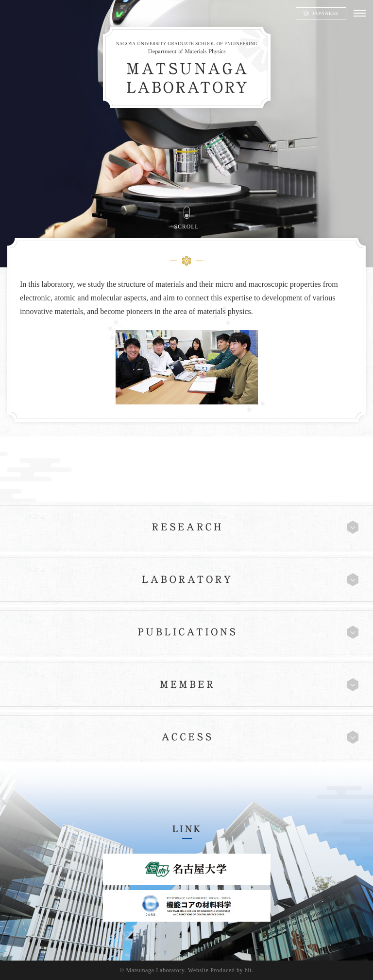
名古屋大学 (187, 869)
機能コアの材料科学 (187, 906)
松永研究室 (187, 67)
